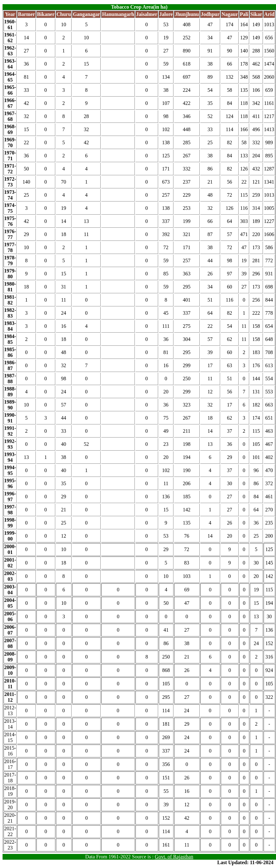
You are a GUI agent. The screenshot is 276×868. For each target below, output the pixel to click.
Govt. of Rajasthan (174, 857)
